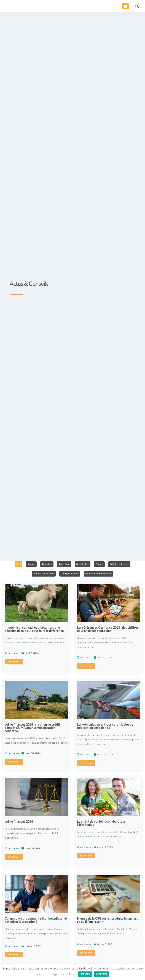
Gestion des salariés (42, 574)
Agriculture (63, 564)
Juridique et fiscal (69, 574)
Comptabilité (83, 564)
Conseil (100, 564)
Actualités (45, 564)
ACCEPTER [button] (101, 974)
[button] (126, 6)
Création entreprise (122, 564)
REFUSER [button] (85, 974)
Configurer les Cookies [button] (61, 974)
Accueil (28, 564)
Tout (15, 564)
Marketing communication (100, 574)
